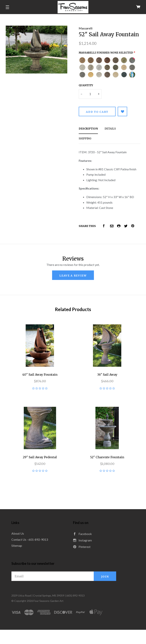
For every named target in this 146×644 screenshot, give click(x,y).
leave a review (73, 276)
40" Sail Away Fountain (40, 375)
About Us (18, 533)
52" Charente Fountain (107, 457)
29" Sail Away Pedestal (40, 457)
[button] (7, 7)
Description (88, 129)
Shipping (85, 139)
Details (110, 129)
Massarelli (86, 28)
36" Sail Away (107, 375)
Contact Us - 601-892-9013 (30, 539)
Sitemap (17, 546)
